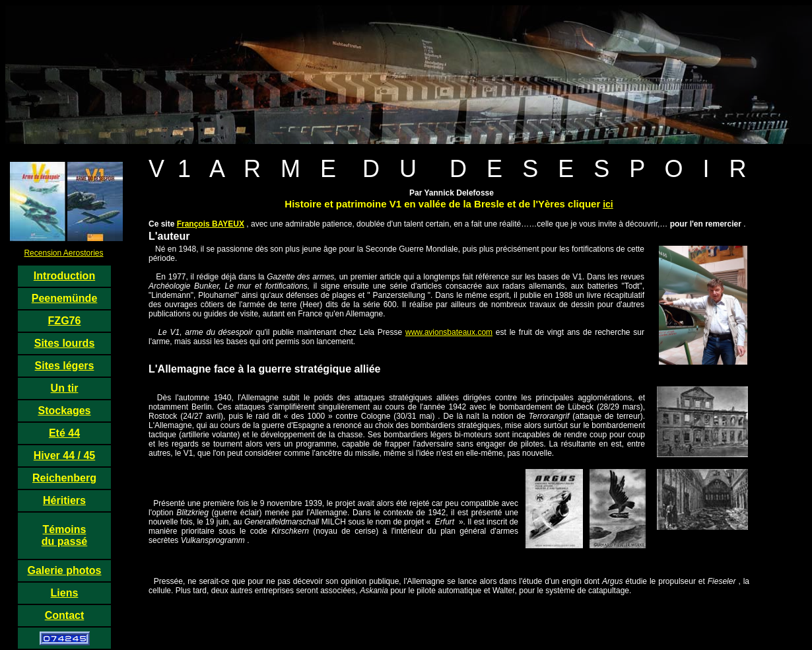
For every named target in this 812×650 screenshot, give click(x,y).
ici (608, 204)
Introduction (64, 276)
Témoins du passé (64, 535)
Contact (65, 615)
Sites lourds (65, 343)
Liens (65, 593)
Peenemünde (65, 298)
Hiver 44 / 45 (64, 455)
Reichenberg (64, 478)
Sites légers (65, 366)
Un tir (65, 388)
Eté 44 (64, 433)
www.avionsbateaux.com (449, 332)
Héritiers (64, 500)
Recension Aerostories (63, 253)
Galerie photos (64, 570)
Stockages (64, 411)
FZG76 (65, 321)
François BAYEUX (211, 224)
